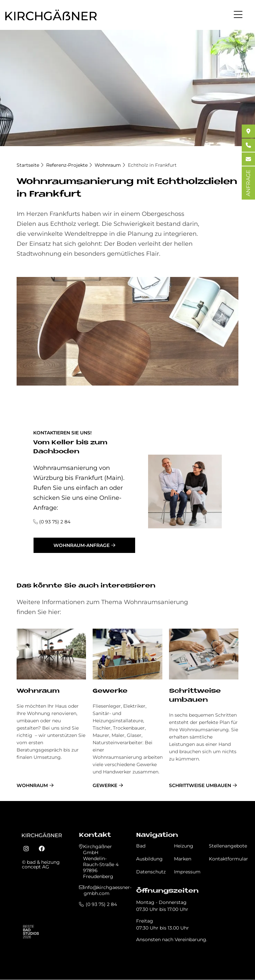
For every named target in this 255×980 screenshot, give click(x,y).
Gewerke (110, 691)
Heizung (184, 846)
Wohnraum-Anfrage (82, 545)
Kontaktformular (228, 859)
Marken (183, 859)
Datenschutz (151, 872)
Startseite (28, 165)
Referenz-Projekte (67, 165)
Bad (141, 846)
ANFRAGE (248, 183)
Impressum (187, 872)
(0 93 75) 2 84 (55, 522)
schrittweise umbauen (200, 785)
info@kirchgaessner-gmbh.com (108, 890)
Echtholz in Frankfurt (152, 165)
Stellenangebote (228, 846)
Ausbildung (149, 859)
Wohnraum (108, 165)
